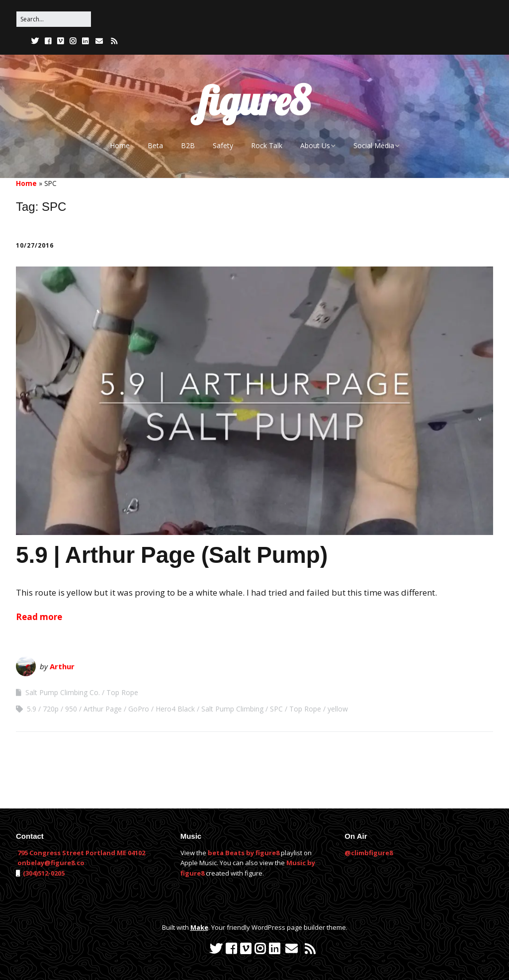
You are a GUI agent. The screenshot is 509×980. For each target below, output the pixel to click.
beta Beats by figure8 (244, 853)
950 (71, 709)
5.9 (32, 709)
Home (120, 145)
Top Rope (122, 692)
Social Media (374, 145)
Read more (39, 617)
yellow (338, 709)
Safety (223, 145)
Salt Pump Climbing (232, 709)
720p (51, 709)
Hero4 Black (175, 709)
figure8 (254, 100)
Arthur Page (103, 709)
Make (199, 927)
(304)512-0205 (43, 873)
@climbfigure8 (369, 853)
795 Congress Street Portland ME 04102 (81, 853)
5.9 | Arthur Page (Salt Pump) (172, 555)
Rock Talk (267, 145)
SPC (276, 709)
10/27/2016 (35, 245)
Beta (155, 145)
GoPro (139, 709)
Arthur (62, 666)
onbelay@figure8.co (51, 863)
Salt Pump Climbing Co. (63, 692)
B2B (188, 145)
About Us (315, 145)
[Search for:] (54, 19)
